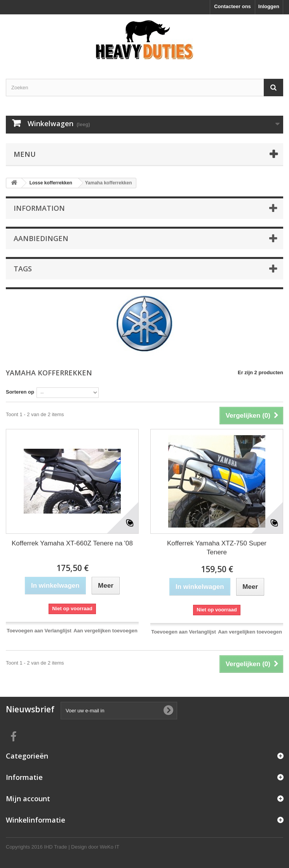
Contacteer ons (232, 6)
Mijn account (28, 799)
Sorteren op (20, 392)
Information (39, 208)
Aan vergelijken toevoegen (105, 631)
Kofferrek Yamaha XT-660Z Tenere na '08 (72, 543)
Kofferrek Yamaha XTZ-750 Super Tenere (217, 548)
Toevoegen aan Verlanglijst (39, 631)
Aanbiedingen (41, 238)
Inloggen (269, 6)
